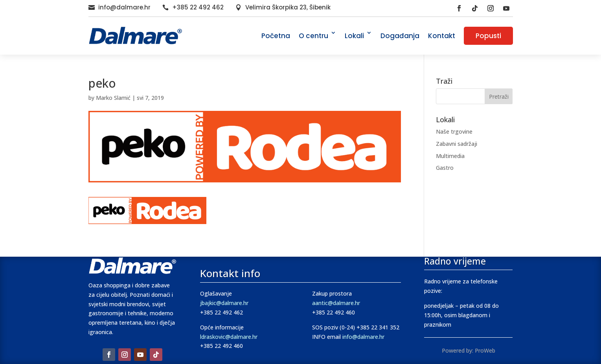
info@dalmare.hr (124, 7)
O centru (313, 36)
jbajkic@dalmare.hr (224, 303)
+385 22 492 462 (198, 7)
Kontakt (442, 36)
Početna (276, 36)
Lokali (354, 36)
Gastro (445, 168)
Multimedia (450, 156)
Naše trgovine (454, 131)
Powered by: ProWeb (469, 350)
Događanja (400, 36)
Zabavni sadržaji (457, 144)
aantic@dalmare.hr (336, 303)
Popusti (488, 36)
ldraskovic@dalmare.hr (229, 337)
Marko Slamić (113, 98)
